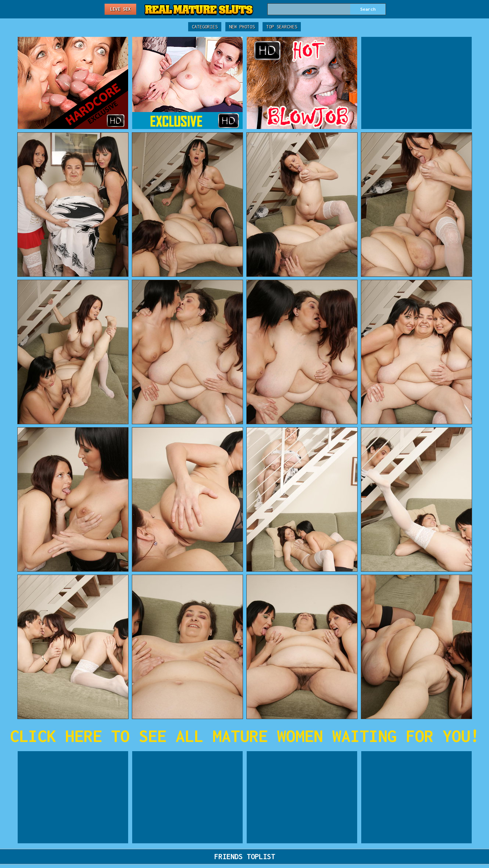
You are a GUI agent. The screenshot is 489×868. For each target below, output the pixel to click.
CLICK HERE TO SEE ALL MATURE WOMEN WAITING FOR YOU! (245, 736)
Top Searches (282, 27)
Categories (205, 27)
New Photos (242, 27)
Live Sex (120, 9)
